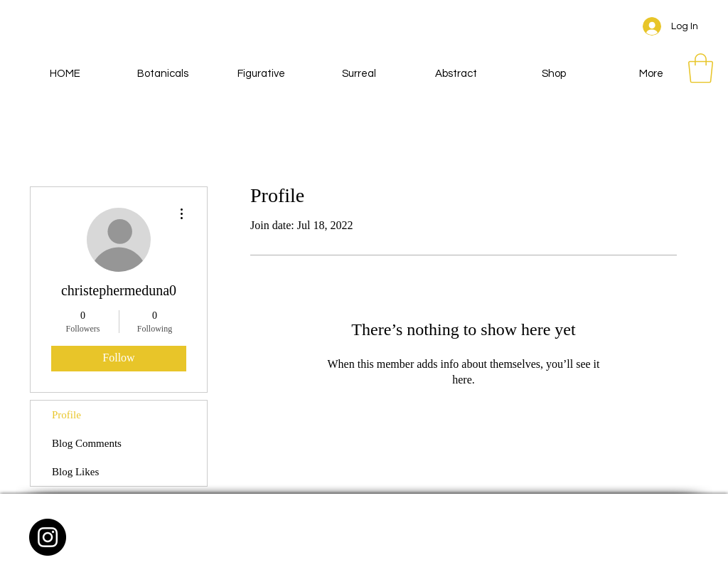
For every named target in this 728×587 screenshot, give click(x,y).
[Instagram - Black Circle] (48, 537)
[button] (701, 68)
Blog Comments (87, 443)
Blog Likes (75, 472)
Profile (66, 415)
